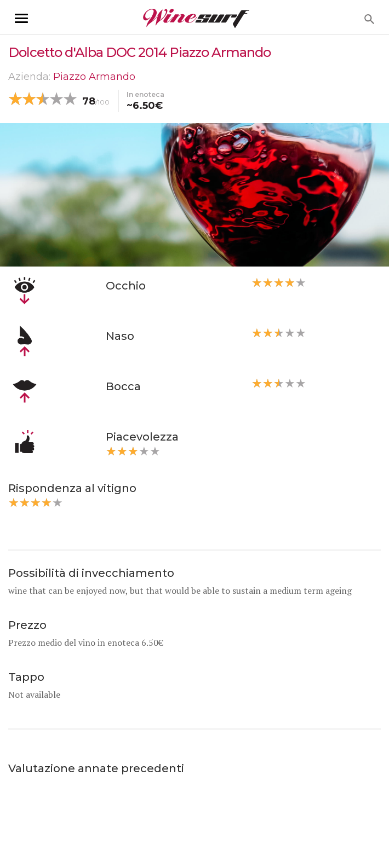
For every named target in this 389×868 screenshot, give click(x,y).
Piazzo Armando (94, 77)
